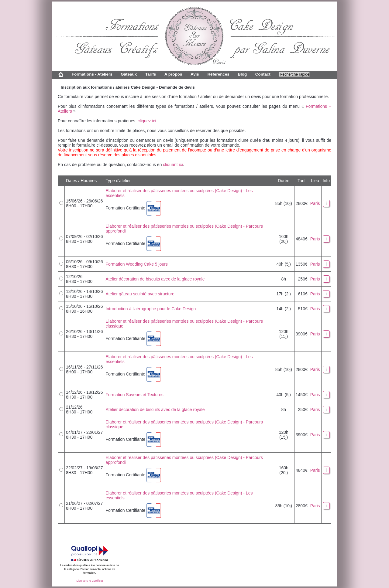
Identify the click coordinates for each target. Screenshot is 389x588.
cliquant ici (173, 165)
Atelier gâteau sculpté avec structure (140, 294)
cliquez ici (147, 121)
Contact (263, 74)
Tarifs (151, 74)
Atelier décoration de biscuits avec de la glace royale (155, 279)
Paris (315, 203)
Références (218, 74)
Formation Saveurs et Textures (134, 395)
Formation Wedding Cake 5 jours (136, 264)
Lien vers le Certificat (90, 581)
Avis (195, 74)
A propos (173, 74)
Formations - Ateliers (92, 74)
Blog (242, 74)
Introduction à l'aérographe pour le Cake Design (151, 309)
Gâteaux (129, 74)
